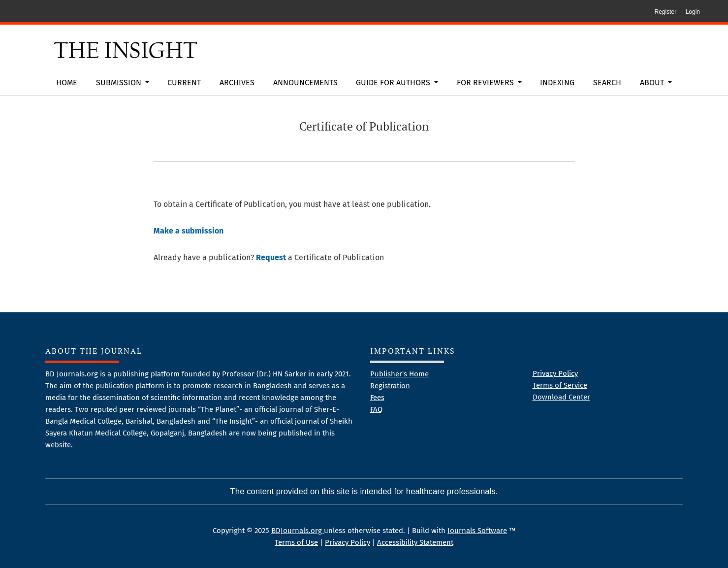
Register (665, 12)
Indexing (557, 83)
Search (607, 83)
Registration (390, 386)
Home (67, 83)
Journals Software (477, 531)
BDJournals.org (298, 531)
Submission (120, 83)
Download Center (561, 397)
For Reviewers (486, 83)
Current (184, 83)
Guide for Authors (394, 83)
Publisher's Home (399, 374)
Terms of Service (560, 385)
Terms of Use (296, 542)
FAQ (376, 409)
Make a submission (189, 231)
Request (271, 257)
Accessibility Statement (415, 542)
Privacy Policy (555, 373)
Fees (377, 398)
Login (693, 12)
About (653, 83)
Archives (237, 83)
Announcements (305, 83)
